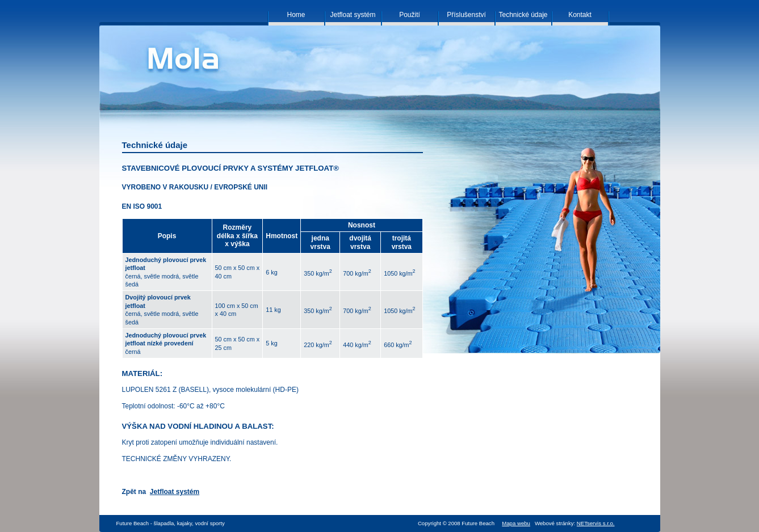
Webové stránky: (575, 523)
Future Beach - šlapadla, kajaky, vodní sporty (171, 523)
